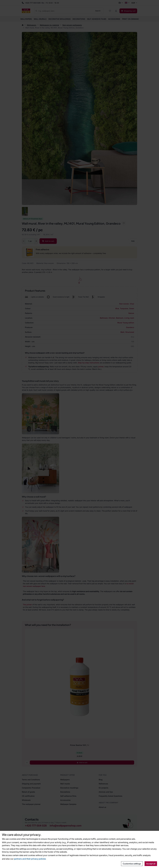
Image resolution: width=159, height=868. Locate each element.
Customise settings (132, 864)
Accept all (151, 864)
